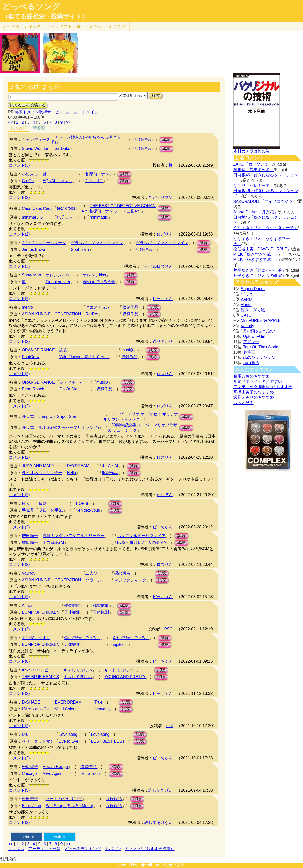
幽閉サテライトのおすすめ (258, 381)
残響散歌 (72, 605)
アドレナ (251, 342)
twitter (60, 837)
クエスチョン (98, 307)
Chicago (29, 773)
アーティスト (64, 27)
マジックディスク (130, 580)
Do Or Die (68, 389)
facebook (27, 837)
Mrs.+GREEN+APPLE (261, 321)
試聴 (166, 139)
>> (68, 122)
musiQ (127, 350)
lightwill (146, 865)
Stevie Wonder (35, 148)
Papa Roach (33, 389)
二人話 (92, 573)
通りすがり (163, 341)
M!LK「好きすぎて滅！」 (256, 254)
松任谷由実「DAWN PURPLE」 (262, 249)
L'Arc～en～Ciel (36, 709)
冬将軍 (249, 352)
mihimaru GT (34, 217)
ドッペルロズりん (157, 266)
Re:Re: (92, 314)
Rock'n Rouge (55, 767)
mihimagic (99, 217)
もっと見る (244, 403)
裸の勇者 (122, 573)
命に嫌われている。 (82, 638)
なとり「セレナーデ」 (254, 186)
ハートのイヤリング (64, 799)
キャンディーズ (36, 139)
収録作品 (143, 139)
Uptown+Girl (254, 336)
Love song (68, 734)
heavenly (102, 709)
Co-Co (28, 181)
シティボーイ (72, 382)
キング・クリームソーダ (44, 243)
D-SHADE (31, 702)
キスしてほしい (78, 670)
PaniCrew (31, 357)
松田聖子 (30, 767)
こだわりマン (161, 198)
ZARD (246, 299)
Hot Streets (90, 773)
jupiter (118, 644)
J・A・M (110, 466)
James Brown (34, 249)
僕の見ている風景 (99, 282)
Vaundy (29, 573)
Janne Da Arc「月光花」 (256, 212)
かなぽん (165, 495)
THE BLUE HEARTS (40, 677)
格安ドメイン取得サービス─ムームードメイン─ (58, 112)
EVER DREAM (68, 702)
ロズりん (165, 234)
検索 (156, 96)
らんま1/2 (94, 181)
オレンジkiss (57, 275)
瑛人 (26, 503)
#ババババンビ (35, 670)
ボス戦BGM (53, 542)
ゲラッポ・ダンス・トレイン (97, 243)
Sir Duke (62, 148)
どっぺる (22, 27)
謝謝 (64, 350)
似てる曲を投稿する (28, 105)
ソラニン (94, 580)
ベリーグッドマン (38, 741)
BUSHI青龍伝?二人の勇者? (142, 542)
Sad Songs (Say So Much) (69, 806)
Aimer (27, 605)
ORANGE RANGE (38, 350)
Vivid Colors (66, 709)
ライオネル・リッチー (42, 473)
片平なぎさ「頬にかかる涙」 (260, 270)
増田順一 (30, 536)
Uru (25, 734)
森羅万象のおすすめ (252, 376)
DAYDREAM (78, 466)
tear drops (66, 208)
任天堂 (28, 416)
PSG (168, 629)
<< (10, 122)
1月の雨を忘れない (258, 331)
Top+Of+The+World (261, 347)
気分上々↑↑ (67, 217)
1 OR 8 (82, 503)
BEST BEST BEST (108, 741)
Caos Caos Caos (37, 208)
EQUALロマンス (57, 181)
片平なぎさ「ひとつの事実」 (260, 275)
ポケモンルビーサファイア (141, 536)
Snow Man (32, 275)
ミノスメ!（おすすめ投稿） (150, 849)
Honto (246, 305)
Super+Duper (253, 289)
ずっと (247, 294)
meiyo (27, 307)
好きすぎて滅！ (255, 310)
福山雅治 (251, 363)
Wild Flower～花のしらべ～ (84, 357)
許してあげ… (161, 790)
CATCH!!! (249, 315)
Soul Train (80, 249)
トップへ (16, 849)
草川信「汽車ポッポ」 (254, 170)
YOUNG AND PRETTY (125, 677)
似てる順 (19, 128)
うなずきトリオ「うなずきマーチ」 (266, 228)
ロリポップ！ (172, 865)
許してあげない (159, 823)
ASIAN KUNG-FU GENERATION (51, 314)
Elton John (32, 806)
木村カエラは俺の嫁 (252, 151)
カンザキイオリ (36, 638)
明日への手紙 (51, 510)
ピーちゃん (163, 299)
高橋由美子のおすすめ (254, 392)
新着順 (39, 128)
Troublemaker (58, 282)
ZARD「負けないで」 (253, 164)
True (98, 702)
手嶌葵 (28, 510)
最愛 (43, 503)
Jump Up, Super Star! (58, 416)
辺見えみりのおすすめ (254, 397)
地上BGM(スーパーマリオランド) (69, 428)
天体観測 (72, 612)
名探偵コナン (97, 174)
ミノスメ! (118, 27)
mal (169, 726)
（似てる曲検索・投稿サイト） (45, 16)
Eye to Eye (68, 741)
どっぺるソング (31, 7)
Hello (71, 473)
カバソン (95, 27)
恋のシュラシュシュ (261, 358)
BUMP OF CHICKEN (41, 612)
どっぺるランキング (83, 849)
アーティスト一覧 (44, 849)
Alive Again (53, 773)
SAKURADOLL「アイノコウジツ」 (265, 201)
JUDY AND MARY (38, 466)
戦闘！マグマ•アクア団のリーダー (74, 536)
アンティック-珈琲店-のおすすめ (263, 387)
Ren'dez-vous (88, 510)
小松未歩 (30, 174)
